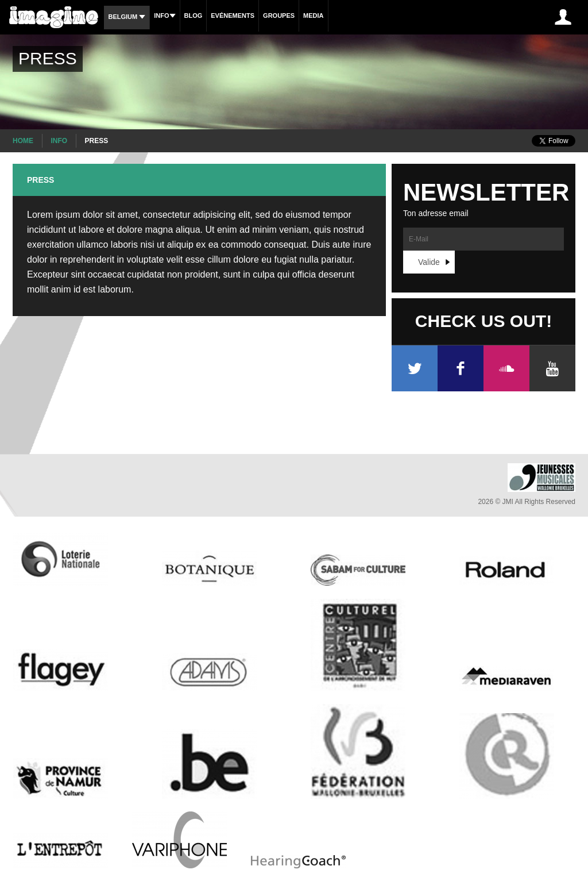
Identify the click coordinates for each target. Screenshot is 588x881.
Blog (194, 16)
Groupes (279, 16)
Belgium (127, 17)
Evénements (233, 16)
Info (165, 16)
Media (313, 16)
